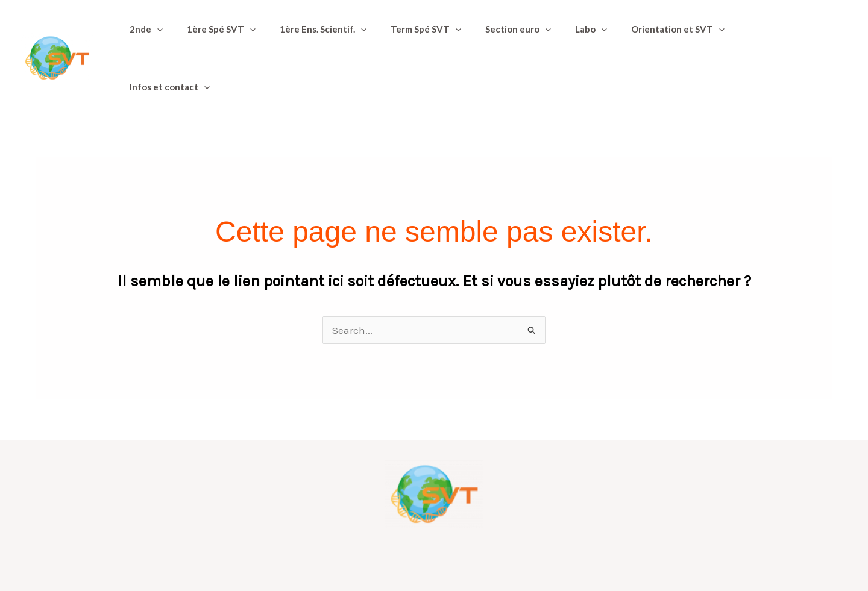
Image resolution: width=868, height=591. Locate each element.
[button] (154, 36)
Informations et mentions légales (528, 550)
